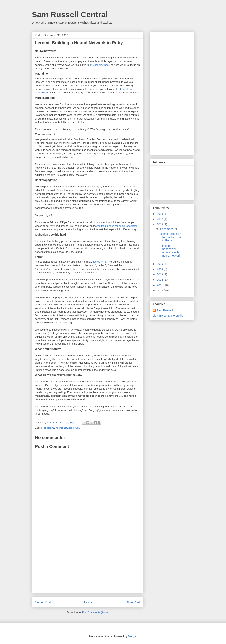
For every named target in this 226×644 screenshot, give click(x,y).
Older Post (133, 602)
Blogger (132, 636)
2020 (160, 214)
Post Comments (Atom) (95, 612)
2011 (160, 285)
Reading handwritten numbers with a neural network (170, 251)
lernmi (51, 428)
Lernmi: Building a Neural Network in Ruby (170, 237)
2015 (160, 264)
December (167, 229)
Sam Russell (165, 310)
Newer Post (43, 602)
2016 (160, 224)
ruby (78, 428)
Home (88, 602)
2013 (160, 274)
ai (45, 428)
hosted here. (100, 262)
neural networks (65, 428)
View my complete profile (168, 316)
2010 (160, 290)
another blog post (99, 65)
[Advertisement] (88, 565)
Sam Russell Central (70, 15)
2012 (160, 280)
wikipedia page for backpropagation (118, 226)
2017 (160, 219)
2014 (160, 269)
